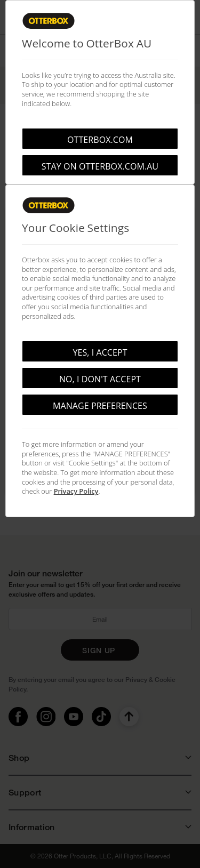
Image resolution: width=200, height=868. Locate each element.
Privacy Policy (76, 491)
